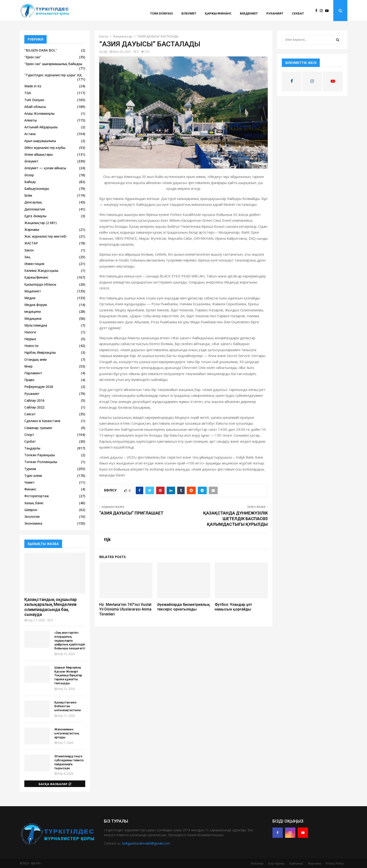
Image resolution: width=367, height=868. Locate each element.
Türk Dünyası (161, 13)
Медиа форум (36, 305)
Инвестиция (34, 264)
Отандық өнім (35, 359)
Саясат (30, 414)
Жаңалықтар (35, 223)
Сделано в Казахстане (42, 421)
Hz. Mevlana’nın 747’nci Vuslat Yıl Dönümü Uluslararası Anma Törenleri (125, 609)
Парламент (33, 373)
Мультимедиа (36, 325)
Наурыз (30, 339)
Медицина (33, 318)
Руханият (275, 13)
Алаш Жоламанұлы (39, 113)
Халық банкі (34, 503)
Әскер (29, 175)
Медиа (30, 298)
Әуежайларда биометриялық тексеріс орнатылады (183, 607)
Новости (31, 346)
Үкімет (29, 482)
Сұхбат (298, 13)
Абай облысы (35, 107)
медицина (33, 311)
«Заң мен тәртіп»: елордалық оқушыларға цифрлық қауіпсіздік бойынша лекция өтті (70, 640)
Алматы (31, 120)
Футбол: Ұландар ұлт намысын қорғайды (233, 607)
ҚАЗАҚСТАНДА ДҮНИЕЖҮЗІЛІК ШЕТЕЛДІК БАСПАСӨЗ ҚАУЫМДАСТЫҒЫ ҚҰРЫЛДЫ (235, 519)
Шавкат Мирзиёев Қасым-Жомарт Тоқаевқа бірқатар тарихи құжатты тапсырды (68, 675)
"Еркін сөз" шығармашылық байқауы (53, 64)
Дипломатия (35, 209)
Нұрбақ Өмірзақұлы (40, 352)
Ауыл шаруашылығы (40, 141)
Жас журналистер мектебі (45, 236)
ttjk (105, 52)
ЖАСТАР (31, 243)
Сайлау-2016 (34, 400)
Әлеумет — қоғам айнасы (45, 168)
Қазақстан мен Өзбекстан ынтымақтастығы (68, 706)
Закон (29, 250)
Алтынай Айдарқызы (41, 127)
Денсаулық (33, 202)
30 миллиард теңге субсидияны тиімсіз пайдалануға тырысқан (69, 762)
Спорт (29, 435)
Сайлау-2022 (34, 407)
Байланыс (296, 863)
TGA (28, 93)
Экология (32, 517)
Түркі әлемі (33, 476)
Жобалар (257, 863)
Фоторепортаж (37, 496)
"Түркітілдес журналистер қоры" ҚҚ (53, 75)
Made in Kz (33, 86)
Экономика (33, 523)
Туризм (30, 469)
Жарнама (32, 230)
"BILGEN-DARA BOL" (41, 50)
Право (29, 380)
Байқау (30, 182)
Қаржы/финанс (218, 13)
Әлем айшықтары (39, 154)
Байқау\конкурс (37, 189)
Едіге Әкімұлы (35, 216)
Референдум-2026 (39, 387)
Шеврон (31, 510)
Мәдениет (249, 13)
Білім (28, 195)
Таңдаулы (32, 448)
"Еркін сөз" (33, 57)
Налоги (30, 332)
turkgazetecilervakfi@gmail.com (146, 843)
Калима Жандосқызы (41, 270)
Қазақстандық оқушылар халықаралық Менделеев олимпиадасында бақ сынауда (51, 607)
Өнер (28, 366)
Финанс (30, 489)
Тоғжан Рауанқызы (40, 455)
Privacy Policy (335, 863)
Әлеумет (189, 13)
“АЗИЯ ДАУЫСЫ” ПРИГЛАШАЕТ (131, 513)
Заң (27, 257)
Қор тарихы (276, 863)
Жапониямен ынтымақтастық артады (67, 733)
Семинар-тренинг (38, 428)
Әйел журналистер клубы (45, 148)
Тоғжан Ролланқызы (41, 462)
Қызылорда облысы (40, 284)
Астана (30, 134)
